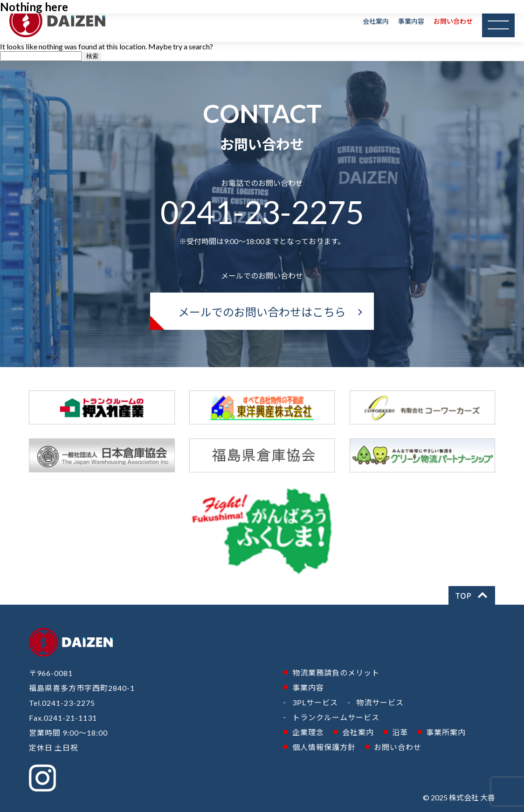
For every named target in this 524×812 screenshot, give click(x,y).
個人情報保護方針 (324, 747)
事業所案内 (446, 732)
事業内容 (411, 21)
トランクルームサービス (336, 717)
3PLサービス (315, 702)
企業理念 (308, 732)
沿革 (400, 732)
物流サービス (380, 702)
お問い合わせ (453, 21)
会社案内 (376, 21)
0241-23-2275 (262, 212)
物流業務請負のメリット (336, 672)
